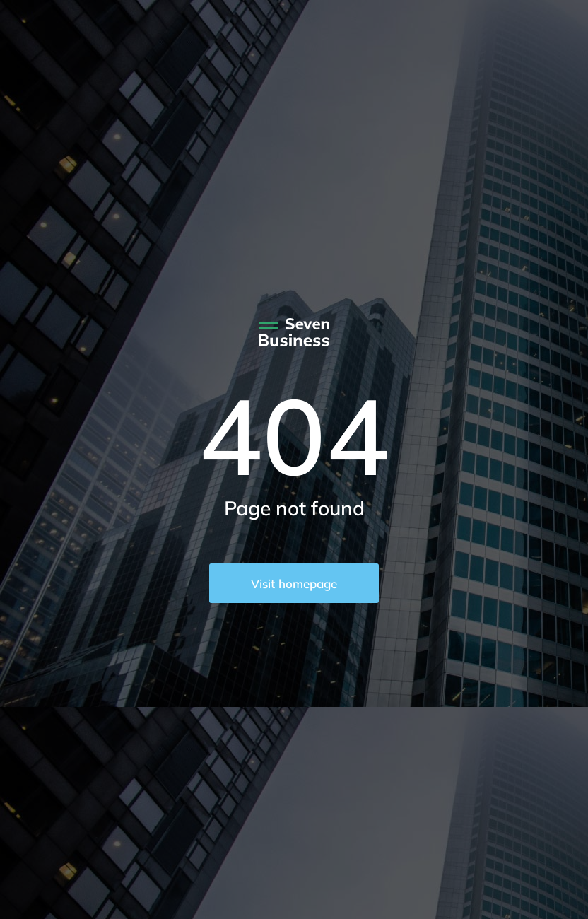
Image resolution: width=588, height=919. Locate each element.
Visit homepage (294, 584)
